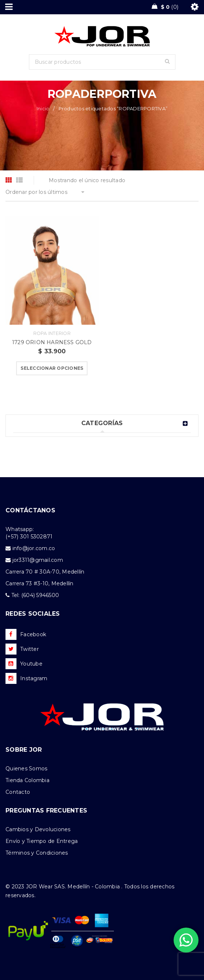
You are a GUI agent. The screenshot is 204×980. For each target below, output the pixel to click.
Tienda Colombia (27, 780)
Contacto (18, 792)
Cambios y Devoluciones (38, 829)
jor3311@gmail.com (38, 560)
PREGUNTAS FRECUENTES (46, 810)
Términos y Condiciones (37, 853)
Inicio (43, 108)
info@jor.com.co (34, 548)
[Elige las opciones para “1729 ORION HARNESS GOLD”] (52, 368)
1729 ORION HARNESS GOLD (52, 342)
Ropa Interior (52, 333)
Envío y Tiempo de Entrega (42, 841)
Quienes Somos (26, 769)
